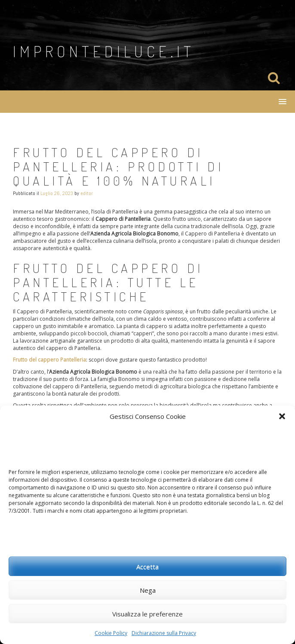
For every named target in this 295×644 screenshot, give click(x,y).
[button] (282, 416)
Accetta (147, 567)
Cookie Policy (111, 633)
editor (87, 193)
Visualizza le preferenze (147, 614)
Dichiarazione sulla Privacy (164, 633)
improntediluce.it (104, 51)
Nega (148, 590)
